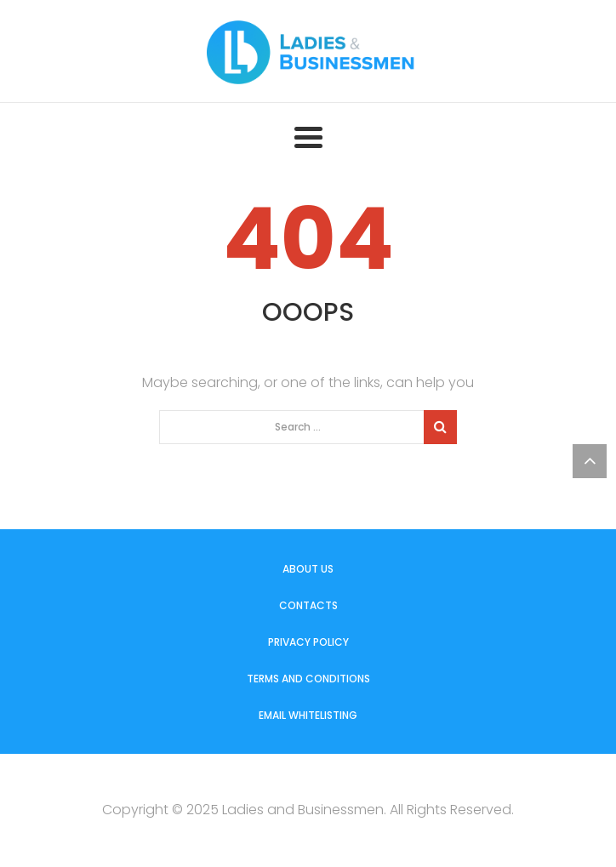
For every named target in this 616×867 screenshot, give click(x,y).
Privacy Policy (308, 642)
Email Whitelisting (308, 715)
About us (308, 569)
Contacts (308, 605)
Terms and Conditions (308, 679)
